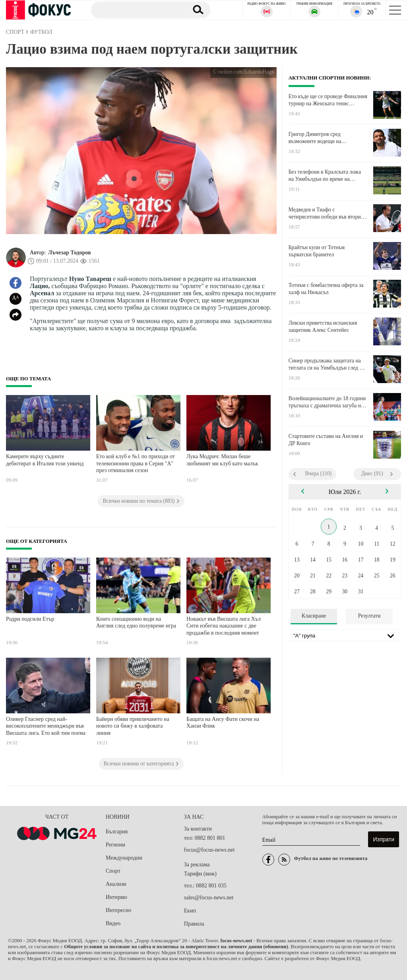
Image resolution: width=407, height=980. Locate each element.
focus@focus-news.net (209, 850)
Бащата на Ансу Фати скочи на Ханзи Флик (223, 723)
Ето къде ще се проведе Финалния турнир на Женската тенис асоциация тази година (328, 100)
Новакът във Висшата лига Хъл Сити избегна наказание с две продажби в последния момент (224, 626)
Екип (190, 911)
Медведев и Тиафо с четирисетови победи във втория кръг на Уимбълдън (326, 213)
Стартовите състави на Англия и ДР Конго (326, 440)
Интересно (118, 910)
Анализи (116, 884)
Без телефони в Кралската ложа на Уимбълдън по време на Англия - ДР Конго (325, 176)
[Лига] (345, 635)
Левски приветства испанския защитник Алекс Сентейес (323, 326)
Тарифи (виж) (200, 874)
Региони (115, 845)
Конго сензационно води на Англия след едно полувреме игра (136, 623)
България (117, 832)
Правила (194, 924)
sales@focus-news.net (209, 898)
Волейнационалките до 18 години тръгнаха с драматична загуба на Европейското (327, 402)
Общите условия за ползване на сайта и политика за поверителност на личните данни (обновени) (176, 947)
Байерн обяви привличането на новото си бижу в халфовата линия (133, 726)
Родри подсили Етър (30, 619)
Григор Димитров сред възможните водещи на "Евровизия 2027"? (315, 138)
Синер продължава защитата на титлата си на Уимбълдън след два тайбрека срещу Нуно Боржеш (328, 364)
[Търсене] (137, 10)
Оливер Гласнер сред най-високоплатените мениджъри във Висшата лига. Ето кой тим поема (46, 726)
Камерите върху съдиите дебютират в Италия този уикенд (45, 460)
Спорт (113, 871)
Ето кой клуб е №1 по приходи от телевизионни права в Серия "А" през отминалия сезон (136, 463)
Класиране (314, 616)
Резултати (369, 616)
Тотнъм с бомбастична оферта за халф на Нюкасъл (326, 289)
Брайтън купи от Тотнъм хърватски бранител (317, 251)
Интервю (116, 897)
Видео (113, 923)
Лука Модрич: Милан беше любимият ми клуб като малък (222, 460)
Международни (124, 858)
